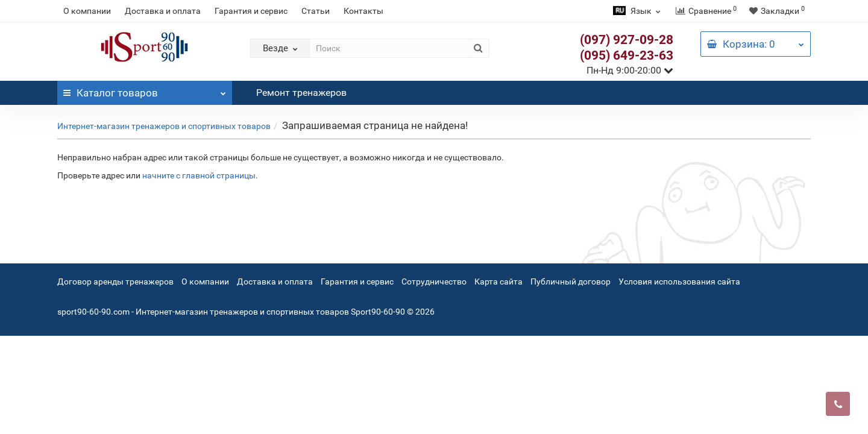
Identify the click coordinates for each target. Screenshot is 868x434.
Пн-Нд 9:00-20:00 (630, 70)
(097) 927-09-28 (627, 40)
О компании (87, 11)
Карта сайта (498, 281)
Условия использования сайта (679, 281)
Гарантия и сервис (251, 11)
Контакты (363, 11)
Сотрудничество (434, 281)
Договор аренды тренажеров (115, 281)
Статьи (316, 11)
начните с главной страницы (199, 175)
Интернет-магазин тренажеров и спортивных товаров (164, 126)
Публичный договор (571, 281)
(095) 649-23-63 (627, 55)
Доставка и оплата (163, 11)
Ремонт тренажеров (301, 93)
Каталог (145, 90)
